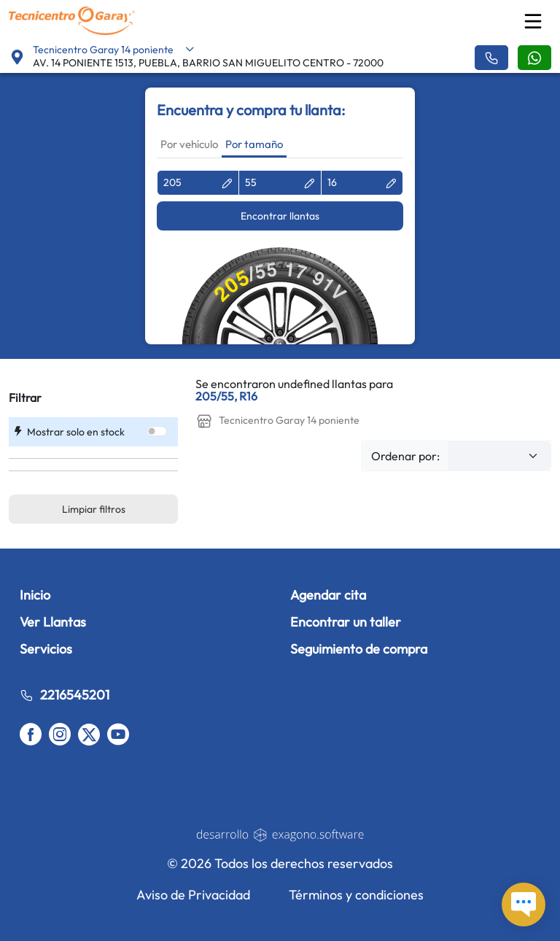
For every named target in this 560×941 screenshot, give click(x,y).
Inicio (35, 595)
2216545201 (65, 695)
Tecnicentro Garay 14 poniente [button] (114, 50)
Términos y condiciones (356, 895)
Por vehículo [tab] (189, 144)
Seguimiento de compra (359, 649)
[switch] (157, 431)
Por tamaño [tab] (254, 144)
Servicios (46, 649)
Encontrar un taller (346, 622)
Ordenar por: (405, 456)
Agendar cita (328, 595)
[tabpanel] (280, 257)
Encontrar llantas (280, 216)
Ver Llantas (53, 622)
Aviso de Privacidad (193, 895)
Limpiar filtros (94, 509)
